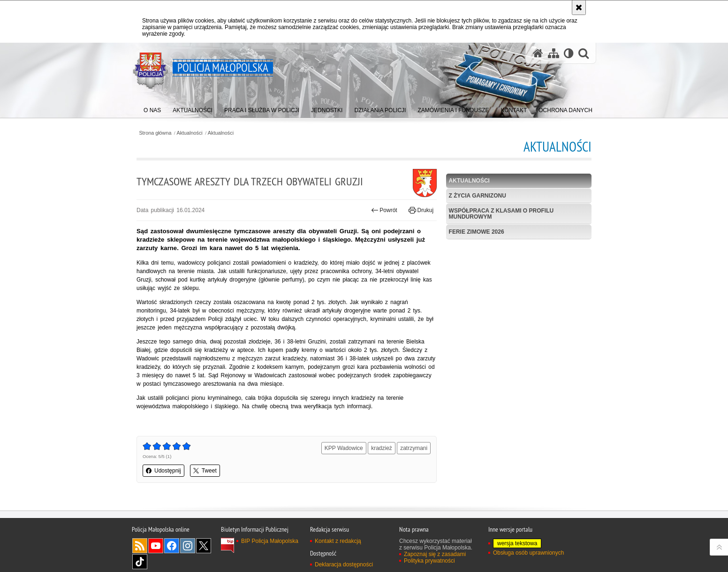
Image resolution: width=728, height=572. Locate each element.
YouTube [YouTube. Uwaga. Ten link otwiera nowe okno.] (156, 546)
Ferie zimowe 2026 (477, 232)
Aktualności (190, 133)
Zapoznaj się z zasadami (435, 554)
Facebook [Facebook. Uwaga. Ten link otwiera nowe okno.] (172, 546)
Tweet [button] (205, 471)
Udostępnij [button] (163, 471)
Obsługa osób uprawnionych (528, 553)
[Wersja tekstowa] (569, 53)
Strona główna (155, 133)
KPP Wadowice (344, 448)
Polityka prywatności (429, 561)
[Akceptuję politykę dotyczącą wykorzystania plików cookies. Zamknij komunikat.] (579, 8)
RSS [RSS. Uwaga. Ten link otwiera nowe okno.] (140, 546)
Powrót (384, 210)
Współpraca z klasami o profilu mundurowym (501, 214)
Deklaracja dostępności (344, 564)
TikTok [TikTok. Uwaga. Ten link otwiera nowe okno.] (140, 562)
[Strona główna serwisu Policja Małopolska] (538, 53)
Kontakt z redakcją (338, 541)
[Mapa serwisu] (554, 53)
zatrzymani (414, 448)
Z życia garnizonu (478, 196)
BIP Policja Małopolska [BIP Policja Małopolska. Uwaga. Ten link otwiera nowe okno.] (270, 541)
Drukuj (421, 210)
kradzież (382, 448)
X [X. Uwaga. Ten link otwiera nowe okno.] (204, 546)
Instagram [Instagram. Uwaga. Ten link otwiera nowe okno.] (188, 546)
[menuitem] (152, 108)
